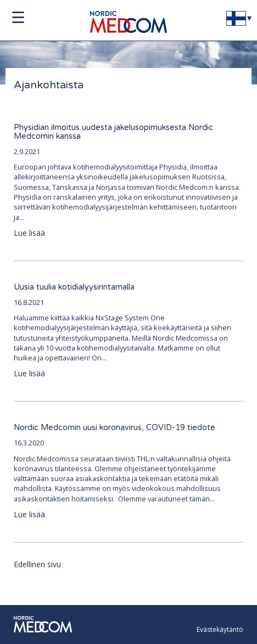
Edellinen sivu (37, 564)
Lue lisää (29, 233)
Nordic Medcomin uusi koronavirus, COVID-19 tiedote (114, 428)
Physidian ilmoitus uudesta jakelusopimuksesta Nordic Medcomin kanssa (113, 132)
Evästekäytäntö (220, 629)
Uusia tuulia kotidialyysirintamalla (74, 287)
